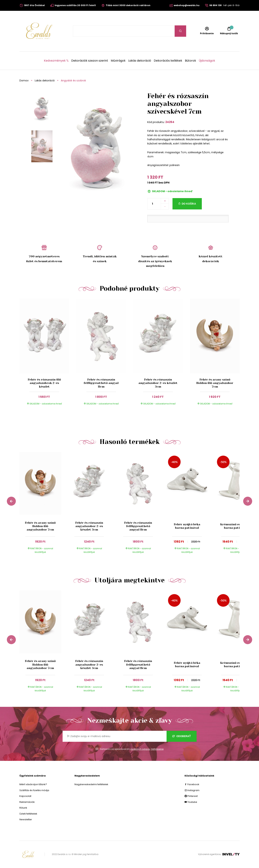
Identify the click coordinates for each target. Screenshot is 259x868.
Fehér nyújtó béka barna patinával (187, 526)
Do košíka (189, 204)
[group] (44, 506)
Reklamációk (27, 802)
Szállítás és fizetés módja (34, 790)
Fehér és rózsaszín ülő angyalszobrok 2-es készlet (44, 383)
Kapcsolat (25, 796)
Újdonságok (207, 61)
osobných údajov (140, 749)
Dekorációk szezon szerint (90, 61)
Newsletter (26, 819)
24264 (170, 122)
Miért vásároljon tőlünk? (33, 784)
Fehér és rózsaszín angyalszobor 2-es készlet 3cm (158, 383)
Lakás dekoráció (140, 61)
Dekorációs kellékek (168, 61)
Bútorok (190, 61)
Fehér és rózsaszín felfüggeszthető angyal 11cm (101, 383)
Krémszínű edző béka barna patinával (236, 526)
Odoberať (182, 736)
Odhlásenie (157, 749)
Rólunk (23, 808)
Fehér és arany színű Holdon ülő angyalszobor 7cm (215, 383)
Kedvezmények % (56, 61)
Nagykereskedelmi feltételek (91, 784)
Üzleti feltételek (28, 814)
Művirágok (118, 61)
